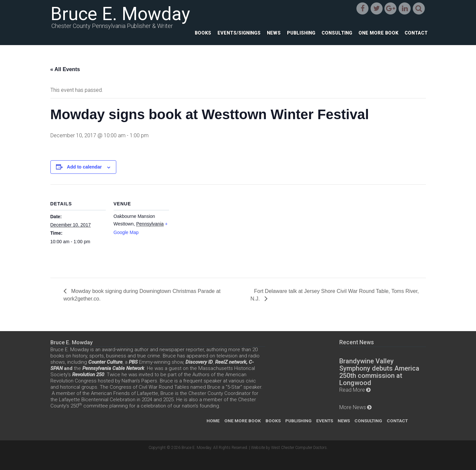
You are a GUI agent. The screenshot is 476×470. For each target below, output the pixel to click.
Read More (352, 390)
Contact (416, 33)
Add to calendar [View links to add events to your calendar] (84, 167)
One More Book (378, 33)
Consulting (337, 33)
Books (203, 33)
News (274, 33)
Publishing (301, 33)
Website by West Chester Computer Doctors (289, 448)
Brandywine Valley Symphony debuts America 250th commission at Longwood (379, 372)
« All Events (65, 69)
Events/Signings (239, 33)
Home (213, 421)
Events (325, 421)
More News (353, 407)
